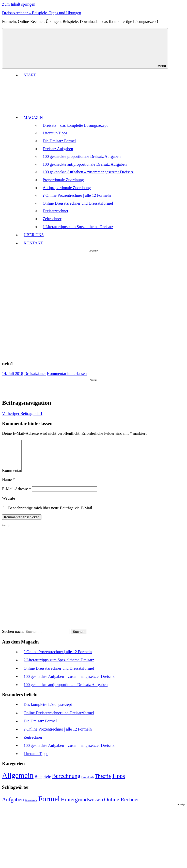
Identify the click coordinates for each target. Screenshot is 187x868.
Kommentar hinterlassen (67, 374)
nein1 (22, 414)
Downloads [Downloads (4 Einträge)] (31, 807)
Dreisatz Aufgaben (58, 149)
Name (8, 486)
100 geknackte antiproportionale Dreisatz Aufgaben (85, 164)
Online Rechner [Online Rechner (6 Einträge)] (121, 806)
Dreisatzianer (35, 374)
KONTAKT (33, 243)
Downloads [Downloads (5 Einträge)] (88, 783)
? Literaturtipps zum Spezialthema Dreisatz (78, 227)
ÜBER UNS (34, 235)
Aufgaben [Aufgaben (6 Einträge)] (13, 806)
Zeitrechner (52, 219)
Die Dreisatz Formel (59, 141)
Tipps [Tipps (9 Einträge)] (118, 782)
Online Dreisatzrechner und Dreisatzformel (78, 203)
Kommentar (12, 477)
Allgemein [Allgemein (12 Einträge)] (18, 781)
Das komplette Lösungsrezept (48, 711)
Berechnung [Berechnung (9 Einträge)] (66, 782)
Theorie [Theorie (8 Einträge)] (103, 782)
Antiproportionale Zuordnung (67, 188)
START (30, 75)
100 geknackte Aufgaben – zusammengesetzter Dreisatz (88, 172)
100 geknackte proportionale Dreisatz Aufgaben (82, 156)
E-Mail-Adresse (17, 495)
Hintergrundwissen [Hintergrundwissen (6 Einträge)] (82, 806)
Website (9, 504)
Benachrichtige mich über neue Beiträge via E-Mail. (51, 514)
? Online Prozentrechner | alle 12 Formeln (77, 195)
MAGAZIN (71, 117)
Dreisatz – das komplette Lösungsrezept (75, 125)
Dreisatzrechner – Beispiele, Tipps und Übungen (42, 13)
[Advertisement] (51, 305)
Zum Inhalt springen (19, 4)
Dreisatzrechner (56, 211)
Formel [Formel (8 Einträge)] (49, 805)
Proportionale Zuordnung (63, 180)
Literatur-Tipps (55, 133)
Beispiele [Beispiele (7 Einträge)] (43, 782)
